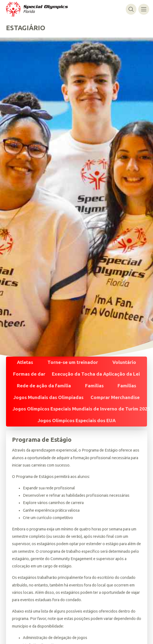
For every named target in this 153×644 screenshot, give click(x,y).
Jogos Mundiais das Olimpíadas (48, 397)
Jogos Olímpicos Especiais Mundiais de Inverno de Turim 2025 (81, 409)
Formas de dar (29, 374)
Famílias (94, 386)
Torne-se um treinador (73, 362)
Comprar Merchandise (115, 397)
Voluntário (124, 362)
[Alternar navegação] (144, 9)
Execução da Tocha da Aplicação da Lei (96, 374)
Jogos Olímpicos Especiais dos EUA (77, 420)
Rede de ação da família (44, 386)
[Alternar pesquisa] (131, 9)
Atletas (25, 362)
